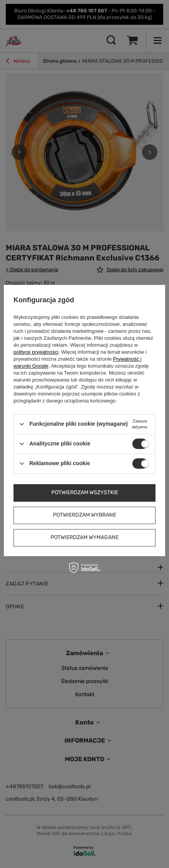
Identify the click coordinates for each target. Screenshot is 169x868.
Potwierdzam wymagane (84, 537)
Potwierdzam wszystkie (85, 492)
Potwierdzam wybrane (84, 515)
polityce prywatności (36, 352)
